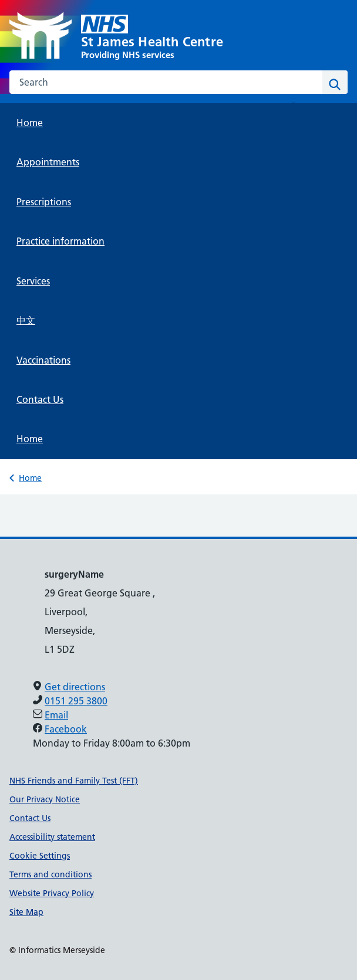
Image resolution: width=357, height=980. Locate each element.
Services (33, 281)
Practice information (60, 241)
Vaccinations (43, 360)
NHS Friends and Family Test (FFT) (74, 781)
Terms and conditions (50, 874)
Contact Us (40, 399)
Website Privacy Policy (52, 893)
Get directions (75, 687)
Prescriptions (44, 202)
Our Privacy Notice (45, 799)
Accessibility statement (52, 837)
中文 (26, 320)
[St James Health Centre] (178, 36)
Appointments (48, 162)
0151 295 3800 (76, 701)
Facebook (66, 729)
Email (56, 715)
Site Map (26, 912)
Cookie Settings (40, 856)
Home (30, 123)
